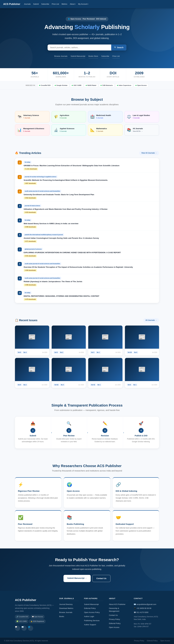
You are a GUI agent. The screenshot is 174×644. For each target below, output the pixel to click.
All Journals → (151, 320)
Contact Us (101, 578)
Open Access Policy (92, 612)
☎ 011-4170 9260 (141, 612)
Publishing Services (92, 621)
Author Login (89, 616)
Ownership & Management (114, 610)
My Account (83, 4)
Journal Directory (66, 604)
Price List (55, 4)
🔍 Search (119, 47)
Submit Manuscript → (77, 578)
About (73, 4)
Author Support (90, 625)
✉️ (23, 627)
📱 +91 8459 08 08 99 (142, 608)
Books (62, 616)
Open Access (114, 627)
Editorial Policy (90, 608)
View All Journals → (149, 153)
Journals (27, 4)
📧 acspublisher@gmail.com (145, 604)
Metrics (64, 4)
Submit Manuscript (78, 56)
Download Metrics (66, 608)
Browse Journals (61, 56)
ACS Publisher (12, 4)
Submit (36, 4)
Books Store (93, 56)
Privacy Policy (114, 619)
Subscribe (45, 4)
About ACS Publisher (117, 604)
